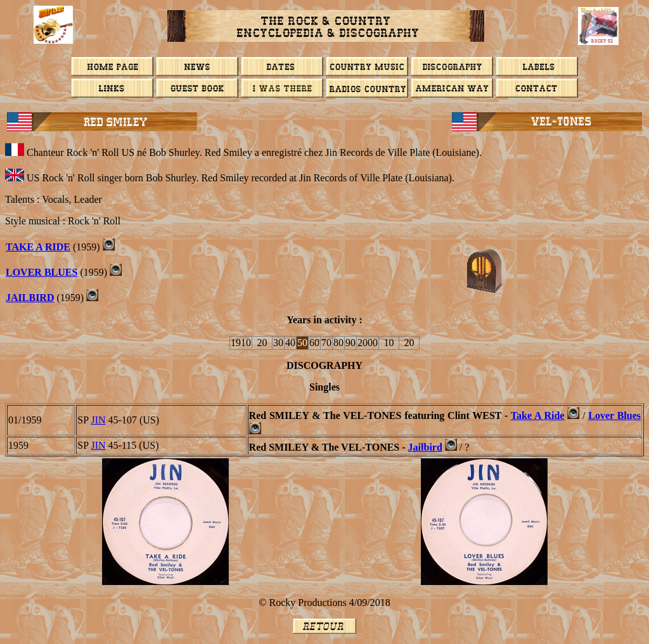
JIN (99, 420)
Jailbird (30, 298)
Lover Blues (614, 415)
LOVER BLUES (42, 272)
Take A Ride (38, 247)
